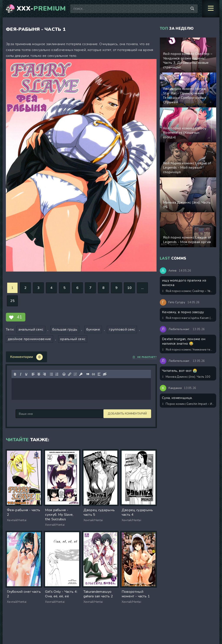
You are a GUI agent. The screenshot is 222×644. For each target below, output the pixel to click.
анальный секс (31, 329)
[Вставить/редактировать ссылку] (70, 374)
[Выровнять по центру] (39, 374)
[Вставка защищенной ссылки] (81, 374)
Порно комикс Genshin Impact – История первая (188, 404)
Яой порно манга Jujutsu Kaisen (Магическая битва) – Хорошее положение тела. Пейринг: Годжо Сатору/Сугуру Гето (188, 318)
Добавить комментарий (35, 414)
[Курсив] (21, 374)
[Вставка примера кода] (93, 374)
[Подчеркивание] (26, 374)
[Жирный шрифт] (15, 374)
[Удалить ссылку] (75, 374)
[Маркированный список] (51, 374)
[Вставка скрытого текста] (105, 374)
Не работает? (144, 357)
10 (130, 288)
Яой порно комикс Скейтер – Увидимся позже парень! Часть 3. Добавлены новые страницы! (188, 291)
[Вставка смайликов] (64, 374)
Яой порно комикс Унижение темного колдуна (188, 350)
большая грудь (65, 329)
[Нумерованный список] (57, 374)
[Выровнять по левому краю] (33, 374)
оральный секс (73, 339)
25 (12, 301)
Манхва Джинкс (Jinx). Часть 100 (186, 377)
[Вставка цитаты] (88, 374)
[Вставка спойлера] (99, 374)
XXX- (41, 9)
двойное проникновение (29, 339)
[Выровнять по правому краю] (44, 374)
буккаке (93, 329)
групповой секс (122, 329)
